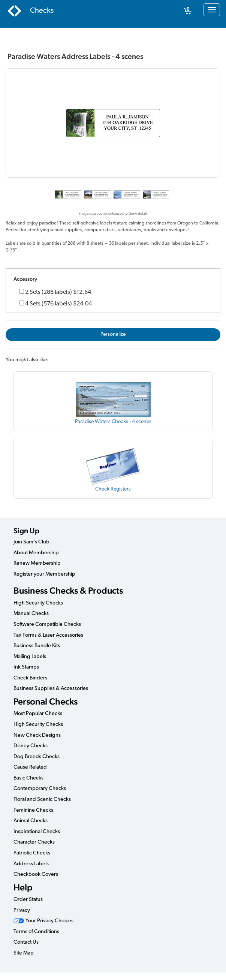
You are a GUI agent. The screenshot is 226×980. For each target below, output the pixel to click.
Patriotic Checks (32, 853)
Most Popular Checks (38, 714)
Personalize (113, 334)
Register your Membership (44, 574)
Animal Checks (31, 821)
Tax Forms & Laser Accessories (48, 635)
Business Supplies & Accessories (51, 689)
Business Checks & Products (68, 590)
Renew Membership (37, 563)
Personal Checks (46, 701)
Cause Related (30, 767)
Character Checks (34, 842)
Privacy (22, 910)
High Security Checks (38, 603)
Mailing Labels (30, 657)
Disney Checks (31, 746)
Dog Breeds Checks (37, 757)
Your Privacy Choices (43, 921)
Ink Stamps (26, 667)
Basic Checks (28, 778)
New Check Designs (37, 735)
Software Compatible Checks (47, 625)
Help (23, 887)
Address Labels (31, 864)
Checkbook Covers (36, 875)
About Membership (36, 553)
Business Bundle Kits (37, 646)
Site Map (24, 953)
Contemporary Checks (40, 789)
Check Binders (30, 678)
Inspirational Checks (37, 832)
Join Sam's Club (31, 542)
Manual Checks (31, 614)
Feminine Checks (33, 810)
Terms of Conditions (36, 932)
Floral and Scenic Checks (42, 800)
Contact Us (26, 942)
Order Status (28, 900)
